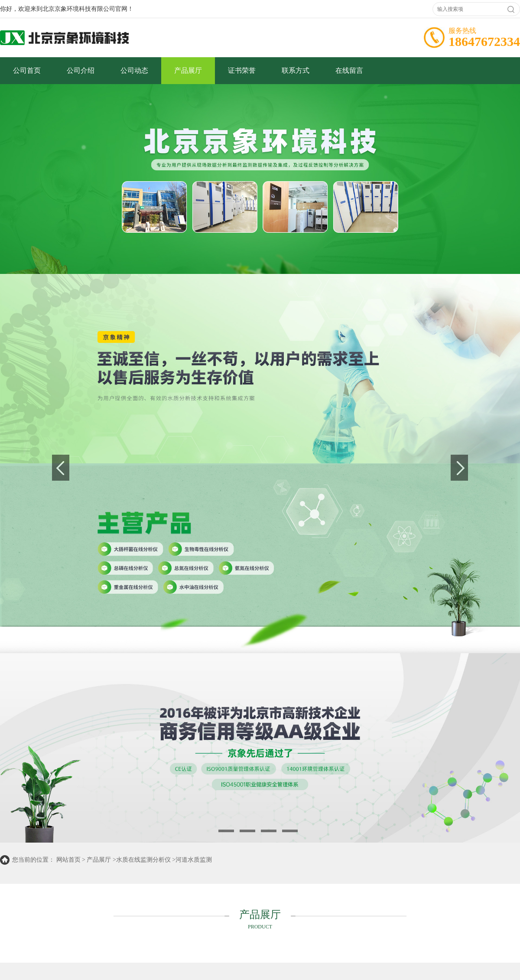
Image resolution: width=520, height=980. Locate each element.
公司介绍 (81, 70)
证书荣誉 (242, 70)
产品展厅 (188, 70)
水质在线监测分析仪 (143, 860)
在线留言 (349, 70)
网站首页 (68, 860)
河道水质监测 (194, 860)
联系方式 (296, 70)
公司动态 (134, 70)
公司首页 (27, 70)
